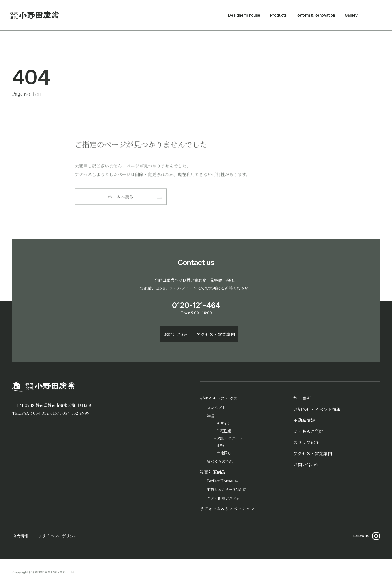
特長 (211, 416)
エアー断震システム (223, 498)
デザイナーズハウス (219, 398)
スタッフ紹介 (306, 442)
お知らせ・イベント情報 (317, 409)
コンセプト (216, 407)
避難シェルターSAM (224, 489)
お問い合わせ (306, 464)
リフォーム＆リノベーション (227, 508)
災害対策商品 (213, 472)
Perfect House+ (221, 481)
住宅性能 (224, 431)
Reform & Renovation (316, 15)
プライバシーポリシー (58, 536)
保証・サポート (229, 438)
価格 (220, 445)
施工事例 (302, 398)
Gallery (351, 15)
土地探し (224, 453)
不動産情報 (304, 420)
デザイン (224, 423)
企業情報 (20, 536)
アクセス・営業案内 (313, 453)
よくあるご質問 (308, 431)
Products (278, 15)
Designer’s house (244, 15)
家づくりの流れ (220, 461)
